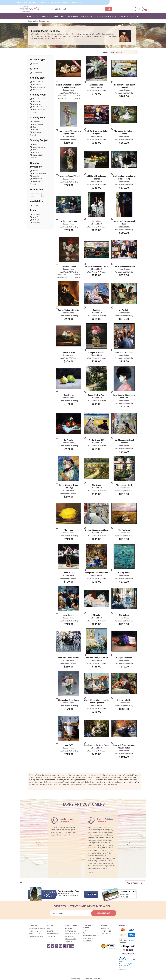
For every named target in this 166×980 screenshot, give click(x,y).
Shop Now (91, 894)
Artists (30, 16)
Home (30, 21)
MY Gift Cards (106, 931)
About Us (50, 929)
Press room (51, 936)
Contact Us (87, 930)
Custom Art (121, 16)
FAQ (84, 933)
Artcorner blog (53, 934)
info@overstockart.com (36, 936)
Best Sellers (85, 16)
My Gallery (105, 929)
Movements (73, 16)
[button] (129, 844)
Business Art (134, 16)
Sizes (37, 16)
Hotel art (68, 929)
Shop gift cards (71, 939)
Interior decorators (72, 934)
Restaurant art (71, 931)
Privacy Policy (75, 979)
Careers (50, 931)
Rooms (45, 16)
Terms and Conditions (92, 979)
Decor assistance (89, 938)
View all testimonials (135, 883)
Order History (106, 934)
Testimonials (88, 941)
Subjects (54, 16)
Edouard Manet (45, 21)
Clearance (97, 16)
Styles (63, 16)
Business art (69, 936)
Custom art (69, 941)
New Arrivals (109, 16)
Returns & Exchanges (91, 936)
